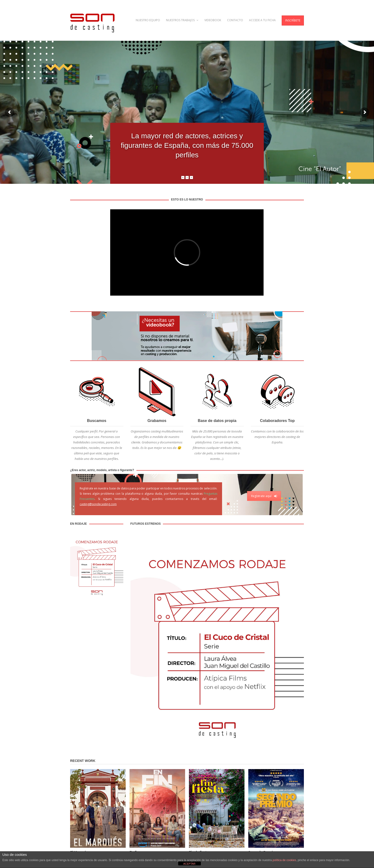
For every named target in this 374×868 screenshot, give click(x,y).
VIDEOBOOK (213, 20)
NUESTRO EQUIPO (148, 20)
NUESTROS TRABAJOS (182, 20)
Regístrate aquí (264, 496)
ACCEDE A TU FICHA (262, 20)
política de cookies (284, 860)
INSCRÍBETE (293, 20)
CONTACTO (235, 20)
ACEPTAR (189, 864)
